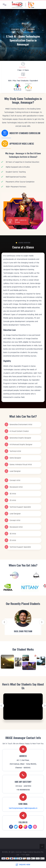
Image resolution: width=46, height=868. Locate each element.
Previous (4, 622)
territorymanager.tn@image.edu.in (23, 808)
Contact (15, 29)
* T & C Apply (25, 855)
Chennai (31, 29)
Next (42, 622)
